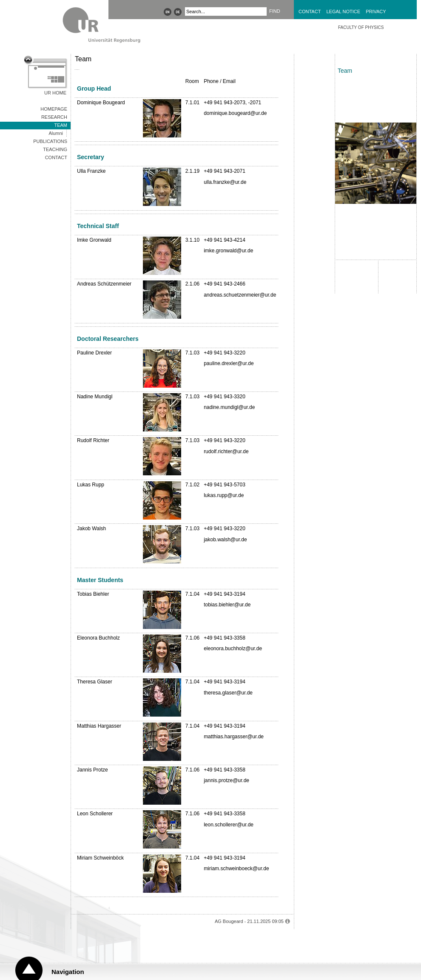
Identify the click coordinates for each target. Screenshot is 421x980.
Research (54, 117)
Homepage (54, 109)
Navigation (68, 972)
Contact (310, 11)
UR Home (55, 93)
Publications (50, 141)
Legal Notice (343, 11)
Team (61, 125)
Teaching (55, 149)
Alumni (56, 133)
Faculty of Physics (361, 27)
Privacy (376, 11)
